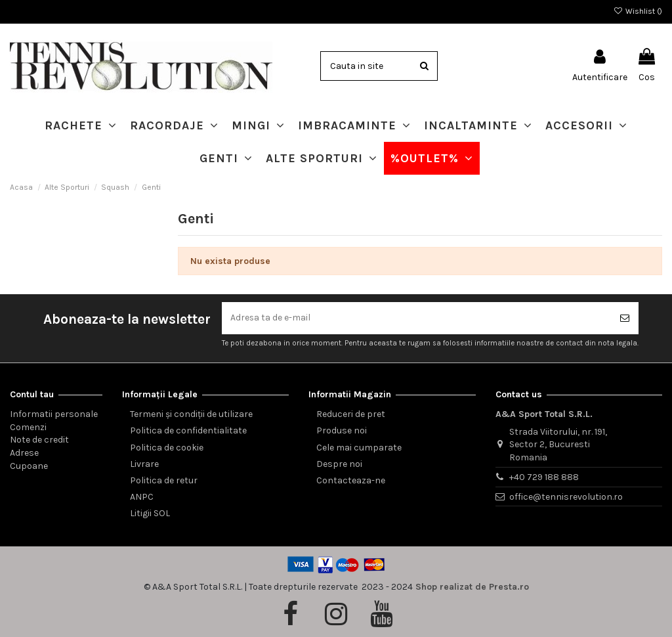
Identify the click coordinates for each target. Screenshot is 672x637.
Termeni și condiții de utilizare (191, 414)
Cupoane (29, 466)
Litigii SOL (150, 514)
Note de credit (39, 440)
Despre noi (339, 464)
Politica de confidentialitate (188, 431)
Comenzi (28, 427)
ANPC (142, 497)
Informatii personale (54, 414)
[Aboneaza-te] (625, 318)
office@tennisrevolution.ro (566, 497)
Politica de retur (164, 480)
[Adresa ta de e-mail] (416, 318)
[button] (81, 125)
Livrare (144, 464)
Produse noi (342, 431)
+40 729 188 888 (544, 477)
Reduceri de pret (351, 414)
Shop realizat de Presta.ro (472, 587)
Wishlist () (638, 11)
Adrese (24, 453)
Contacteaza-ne (351, 480)
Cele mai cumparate (359, 448)
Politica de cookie (167, 448)
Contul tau (32, 395)
